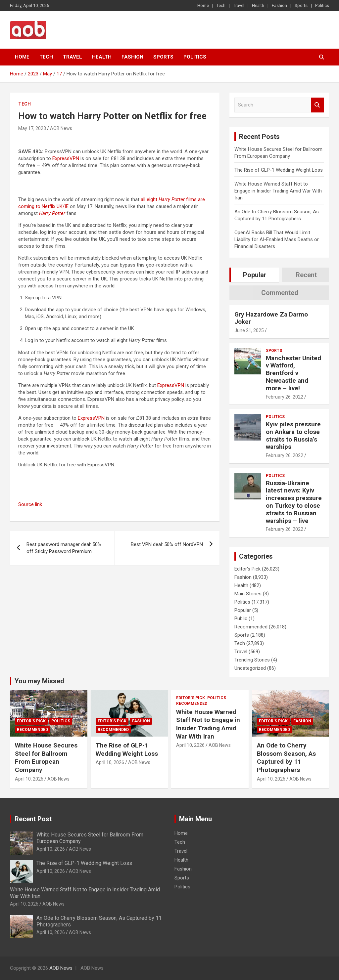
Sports (301, 5)
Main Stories (248, 594)
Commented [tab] (280, 293)
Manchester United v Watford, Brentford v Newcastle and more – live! (293, 373)
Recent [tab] (306, 275)
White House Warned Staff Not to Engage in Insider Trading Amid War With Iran (278, 191)
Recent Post (33, 819)
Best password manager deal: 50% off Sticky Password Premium (64, 548)
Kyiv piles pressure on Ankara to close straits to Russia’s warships (293, 435)
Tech (221, 5)
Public (241, 618)
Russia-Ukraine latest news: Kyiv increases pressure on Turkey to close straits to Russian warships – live (294, 502)
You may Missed (39, 681)
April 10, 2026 (29, 779)
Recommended (251, 627)
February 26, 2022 (285, 397)
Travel (239, 5)
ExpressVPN (66, 158)
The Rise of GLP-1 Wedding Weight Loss (279, 170)
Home (203, 5)
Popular (243, 610)
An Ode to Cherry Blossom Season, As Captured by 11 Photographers (286, 758)
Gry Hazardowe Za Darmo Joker (271, 318)
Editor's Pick (247, 569)
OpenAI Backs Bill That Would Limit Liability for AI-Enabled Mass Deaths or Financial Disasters (277, 239)
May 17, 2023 (32, 128)
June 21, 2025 (249, 330)
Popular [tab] (255, 275)
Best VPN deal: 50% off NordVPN (167, 544)
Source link (30, 504)
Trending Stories (252, 660)
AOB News (61, 128)
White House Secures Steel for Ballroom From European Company (46, 758)
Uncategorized (250, 668)
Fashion (279, 5)
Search (317, 105)
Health (258, 5)
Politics (322, 5)
